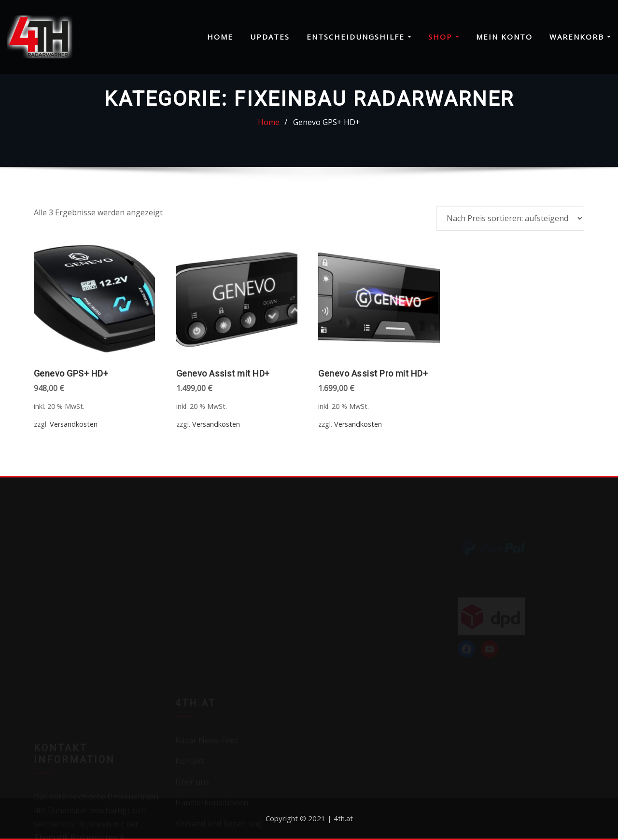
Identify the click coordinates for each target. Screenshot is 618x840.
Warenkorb (580, 37)
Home (220, 37)
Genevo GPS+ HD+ (327, 122)
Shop (444, 37)
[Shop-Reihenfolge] (510, 218)
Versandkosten (74, 424)
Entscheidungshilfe (359, 37)
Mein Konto (504, 37)
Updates (270, 37)
